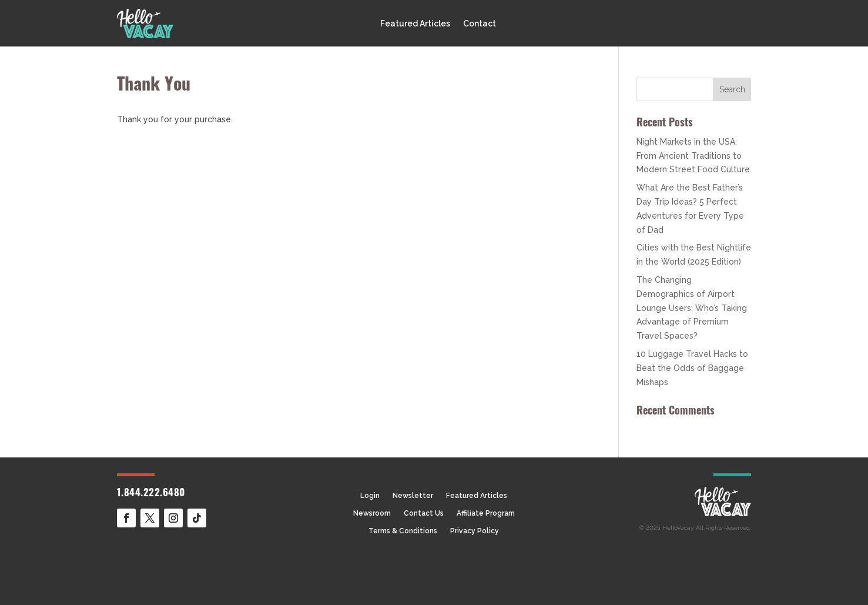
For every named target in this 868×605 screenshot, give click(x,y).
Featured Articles (415, 24)
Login (370, 496)
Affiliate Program (486, 513)
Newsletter (413, 496)
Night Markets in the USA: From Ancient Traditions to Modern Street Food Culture (693, 156)
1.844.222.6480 (151, 494)
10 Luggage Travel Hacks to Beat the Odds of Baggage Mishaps (692, 368)
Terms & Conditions (403, 531)
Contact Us (424, 513)
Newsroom (372, 513)
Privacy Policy (475, 531)
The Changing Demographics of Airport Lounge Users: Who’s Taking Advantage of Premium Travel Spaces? (692, 308)
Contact (480, 24)
